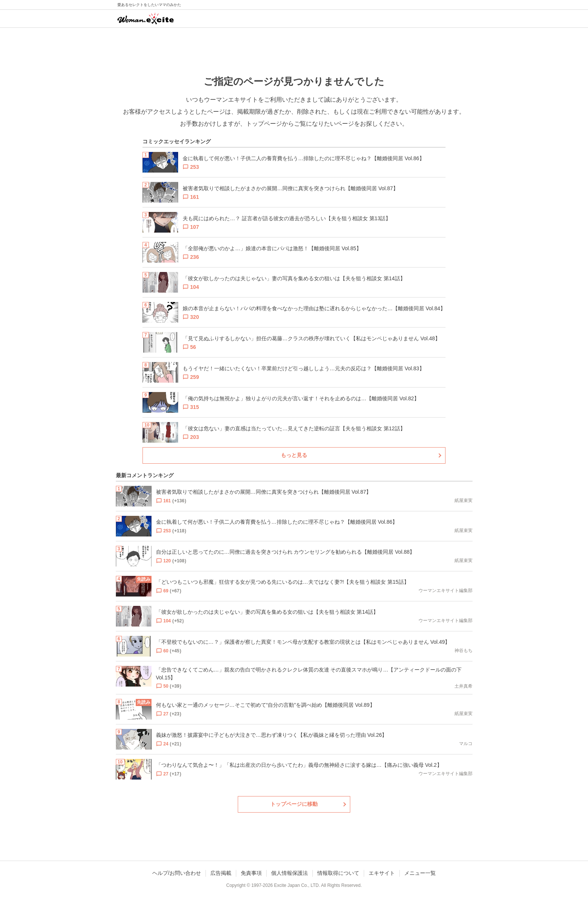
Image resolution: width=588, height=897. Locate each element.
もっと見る (294, 455)
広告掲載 (221, 873)
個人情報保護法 (289, 873)
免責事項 (251, 873)
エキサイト (382, 873)
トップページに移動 (294, 804)
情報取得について (338, 873)
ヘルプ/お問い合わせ (177, 873)
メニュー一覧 (420, 873)
